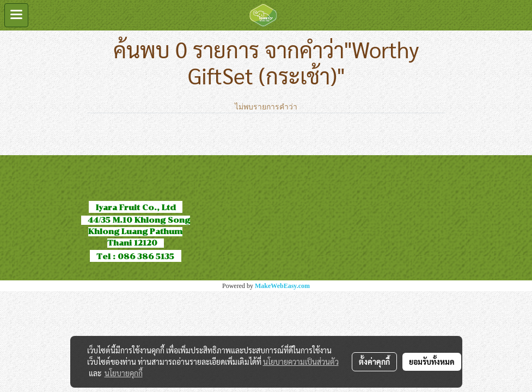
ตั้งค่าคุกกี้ (374, 362)
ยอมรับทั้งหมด (432, 362)
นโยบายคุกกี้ (124, 373)
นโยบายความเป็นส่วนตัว (301, 362)
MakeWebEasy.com (282, 286)
